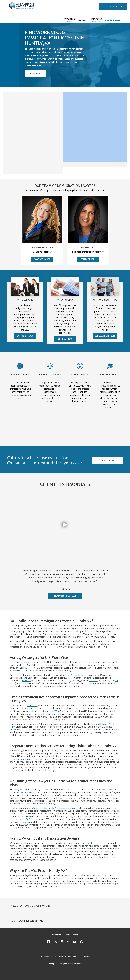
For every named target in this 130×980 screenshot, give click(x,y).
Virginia (66, 935)
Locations (57, 935)
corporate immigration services (25, 759)
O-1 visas (27, 681)
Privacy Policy (46, 957)
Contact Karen (42, 259)
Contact (86, 957)
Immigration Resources (96, 20)
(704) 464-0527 (113, 20)
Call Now (108, 460)
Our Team (83, 20)
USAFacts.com (31, 819)
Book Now (36, 74)
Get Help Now (65, 339)
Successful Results (105, 336)
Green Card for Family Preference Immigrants (55, 808)
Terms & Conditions (67, 957)
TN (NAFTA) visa (78, 675)
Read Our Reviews (65, 596)
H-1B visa (27, 668)
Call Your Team (25, 336)
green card (31, 706)
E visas (69, 678)
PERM (56, 711)
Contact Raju (88, 259)
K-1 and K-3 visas (29, 792)
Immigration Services (69, 20)
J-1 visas (93, 681)
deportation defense (88, 843)
